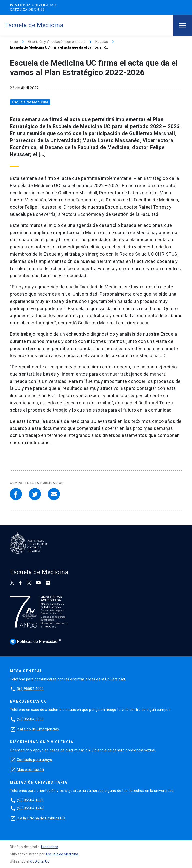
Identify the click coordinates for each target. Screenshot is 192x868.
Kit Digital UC (40, 861)
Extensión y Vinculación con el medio (57, 42)
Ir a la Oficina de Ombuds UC (41, 818)
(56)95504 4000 (30, 689)
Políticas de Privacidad (34, 642)
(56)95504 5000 (30, 719)
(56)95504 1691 (30, 800)
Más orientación (31, 770)
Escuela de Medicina (30, 102)
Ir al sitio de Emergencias (38, 729)
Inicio (14, 42)
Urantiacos (50, 847)
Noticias (102, 42)
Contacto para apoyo (35, 760)
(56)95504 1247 (30, 808)
